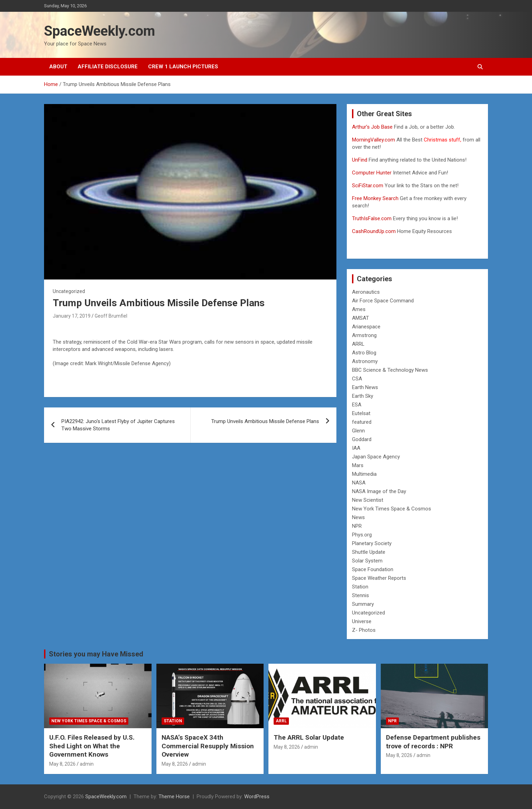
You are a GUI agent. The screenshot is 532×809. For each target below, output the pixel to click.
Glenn (358, 431)
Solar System (367, 561)
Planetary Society (372, 543)
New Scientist (368, 500)
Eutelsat (361, 413)
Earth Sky (363, 396)
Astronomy (365, 361)
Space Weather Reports (379, 578)
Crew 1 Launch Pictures (183, 67)
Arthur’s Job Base (373, 127)
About (58, 67)
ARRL (358, 344)
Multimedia (364, 474)
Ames (359, 309)
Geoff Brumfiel (111, 316)
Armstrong (364, 335)
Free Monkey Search (375, 198)
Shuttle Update (369, 552)
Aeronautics (366, 292)
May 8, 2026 (62, 764)
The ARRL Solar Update (309, 737)
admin (87, 764)
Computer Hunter (372, 173)
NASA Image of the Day (379, 491)
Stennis (361, 595)
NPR (357, 526)
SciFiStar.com (368, 186)
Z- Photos (364, 630)
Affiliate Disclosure (108, 67)
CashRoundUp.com (374, 231)
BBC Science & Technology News (390, 370)
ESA (357, 405)
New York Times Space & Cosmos (392, 509)
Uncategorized (368, 613)
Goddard (362, 439)
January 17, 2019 (72, 316)
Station (360, 587)
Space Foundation (373, 569)
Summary (363, 604)
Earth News (365, 387)
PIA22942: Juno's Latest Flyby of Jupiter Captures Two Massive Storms (118, 425)
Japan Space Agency (376, 457)
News (358, 517)
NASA (359, 483)
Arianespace (366, 327)
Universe (362, 621)
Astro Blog (364, 353)
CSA (357, 379)
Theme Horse (174, 797)
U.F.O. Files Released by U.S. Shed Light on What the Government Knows (92, 746)
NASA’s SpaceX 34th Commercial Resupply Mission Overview (208, 746)
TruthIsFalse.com (372, 218)
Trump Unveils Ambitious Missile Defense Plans (265, 421)
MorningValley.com (374, 140)
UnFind (360, 160)
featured (362, 422)
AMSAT (361, 318)
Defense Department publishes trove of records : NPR (433, 742)
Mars (358, 465)
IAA (356, 448)
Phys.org (362, 535)
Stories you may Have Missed (96, 654)
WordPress (257, 797)
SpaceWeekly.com (100, 31)
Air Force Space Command (383, 301)
